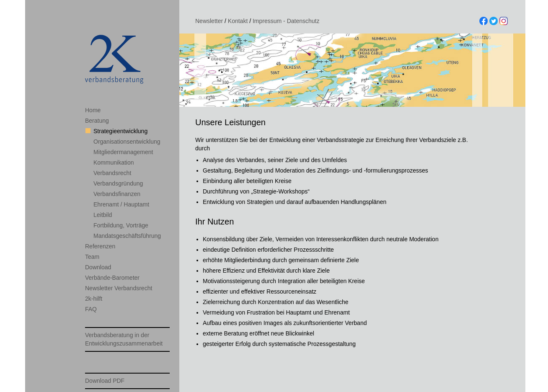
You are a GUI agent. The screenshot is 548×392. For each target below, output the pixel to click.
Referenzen (100, 246)
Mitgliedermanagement (123, 152)
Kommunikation (114, 162)
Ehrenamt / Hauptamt (121, 204)
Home (93, 110)
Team (92, 257)
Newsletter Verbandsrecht (119, 288)
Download (98, 267)
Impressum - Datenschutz (286, 21)
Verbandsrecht (112, 173)
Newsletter (209, 21)
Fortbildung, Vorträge (121, 225)
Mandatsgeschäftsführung (127, 236)
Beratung (97, 121)
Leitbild (103, 215)
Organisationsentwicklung (127, 142)
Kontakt (238, 21)
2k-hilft (94, 299)
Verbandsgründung (118, 183)
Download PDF (105, 381)
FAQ (91, 309)
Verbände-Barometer (112, 278)
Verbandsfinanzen (117, 194)
